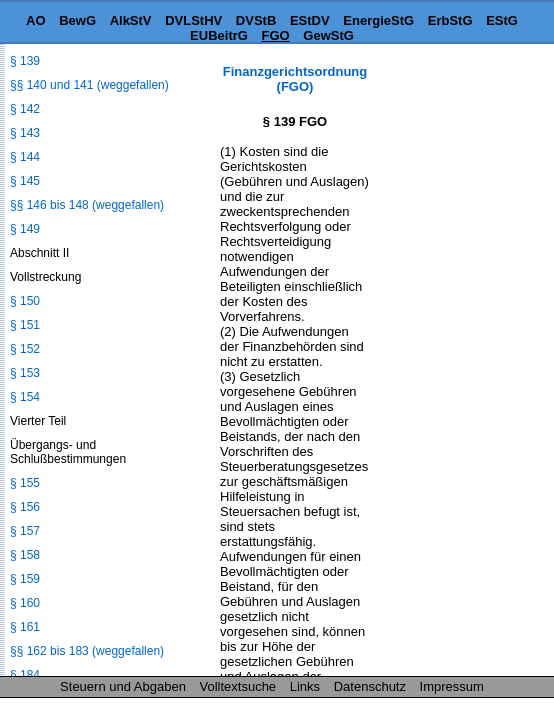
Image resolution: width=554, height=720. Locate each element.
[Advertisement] (454, 126)
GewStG (328, 35)
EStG (502, 20)
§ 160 (25, 603)
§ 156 (25, 507)
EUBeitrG (219, 35)
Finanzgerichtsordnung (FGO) (295, 79)
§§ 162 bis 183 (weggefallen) (87, 651)
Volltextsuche (238, 686)
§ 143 (25, 133)
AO (36, 20)
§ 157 (25, 531)
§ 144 (25, 157)
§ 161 (25, 627)
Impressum (452, 686)
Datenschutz (370, 686)
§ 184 (25, 675)
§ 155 (25, 483)
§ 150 (25, 301)
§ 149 (25, 229)
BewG (77, 20)
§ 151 (25, 325)
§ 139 (25, 61)
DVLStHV (193, 20)
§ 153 (25, 373)
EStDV (310, 20)
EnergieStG (378, 20)
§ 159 (25, 579)
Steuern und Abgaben (123, 686)
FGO (276, 35)
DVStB (256, 20)
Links (305, 686)
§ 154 (25, 397)
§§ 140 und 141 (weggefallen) (89, 85)
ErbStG (450, 20)
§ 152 (25, 349)
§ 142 (25, 109)
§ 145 (25, 181)
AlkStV (131, 20)
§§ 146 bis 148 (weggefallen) (87, 205)
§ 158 (25, 555)
